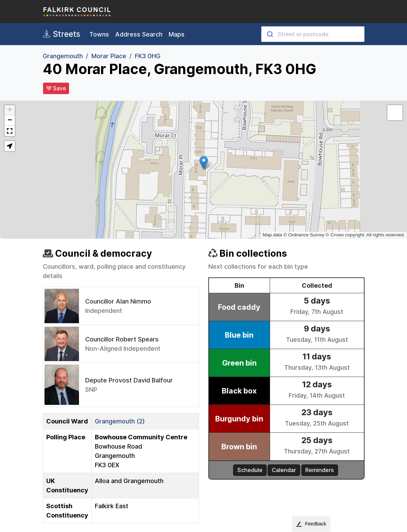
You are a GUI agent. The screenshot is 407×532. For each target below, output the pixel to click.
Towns (99, 34)
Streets (61, 34)
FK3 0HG (148, 56)
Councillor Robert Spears (122, 339)
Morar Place (109, 56)
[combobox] (313, 34)
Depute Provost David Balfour (129, 380)
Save (56, 89)
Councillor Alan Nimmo (118, 301)
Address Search (139, 34)
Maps (177, 34)
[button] (204, 163)
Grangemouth (63, 56)
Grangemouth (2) (120, 421)
